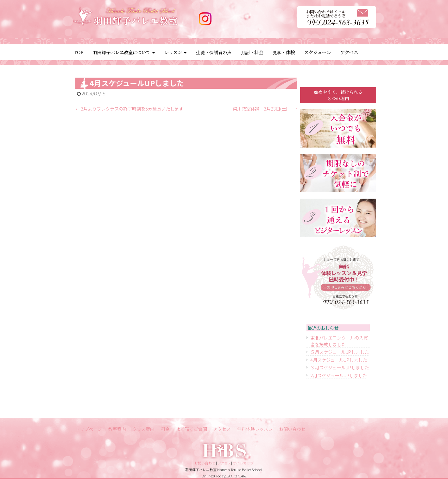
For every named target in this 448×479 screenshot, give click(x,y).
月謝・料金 (252, 52)
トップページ (89, 429)
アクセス (349, 52)
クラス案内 (143, 429)
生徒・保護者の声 (214, 52)
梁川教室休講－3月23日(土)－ (265, 109)
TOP (79, 52)
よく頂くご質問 (192, 429)
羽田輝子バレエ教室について (124, 52)
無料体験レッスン (255, 429)
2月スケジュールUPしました (339, 375)
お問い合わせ (292, 429)
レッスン (175, 52)
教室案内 (117, 429)
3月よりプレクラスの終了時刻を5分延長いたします (129, 109)
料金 (165, 429)
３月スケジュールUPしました (340, 367)
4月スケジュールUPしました (339, 360)
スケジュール (318, 52)
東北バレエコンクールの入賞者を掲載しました (339, 341)
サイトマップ (243, 463)
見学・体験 (284, 52)
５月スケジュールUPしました (340, 352)
